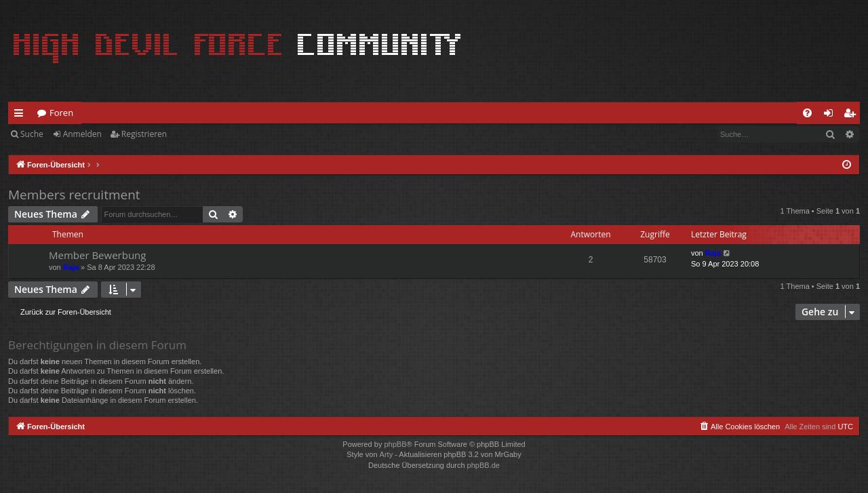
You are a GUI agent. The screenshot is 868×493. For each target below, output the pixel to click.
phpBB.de (484, 465)
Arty (387, 454)
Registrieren (144, 134)
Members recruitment (74, 195)
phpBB (395, 444)
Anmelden (82, 134)
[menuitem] (807, 113)
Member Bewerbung (97, 255)
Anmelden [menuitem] (832, 115)
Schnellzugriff (21, 115)
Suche (32, 134)
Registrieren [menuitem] (852, 115)
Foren (61, 113)
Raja (71, 267)
